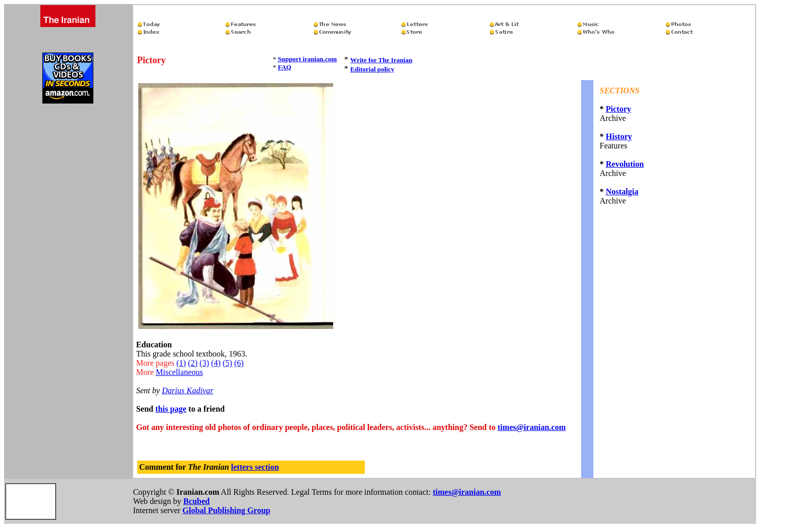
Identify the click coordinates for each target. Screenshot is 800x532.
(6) (239, 363)
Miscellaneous (179, 372)
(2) (193, 363)
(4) (216, 363)
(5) (227, 363)
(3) (204, 363)
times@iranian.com (532, 427)
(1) (181, 363)
